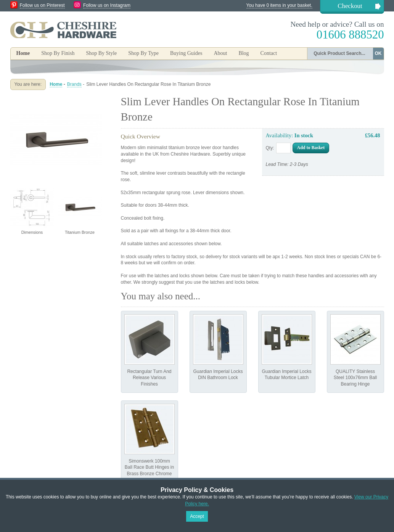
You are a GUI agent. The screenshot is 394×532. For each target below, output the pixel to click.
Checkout (350, 6)
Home (23, 53)
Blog (244, 53)
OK (378, 53)
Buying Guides (186, 53)
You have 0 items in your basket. (279, 5)
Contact (269, 53)
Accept (197, 516)
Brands (74, 84)
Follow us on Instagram (107, 5)
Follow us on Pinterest (42, 5)
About (220, 53)
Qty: (270, 148)
